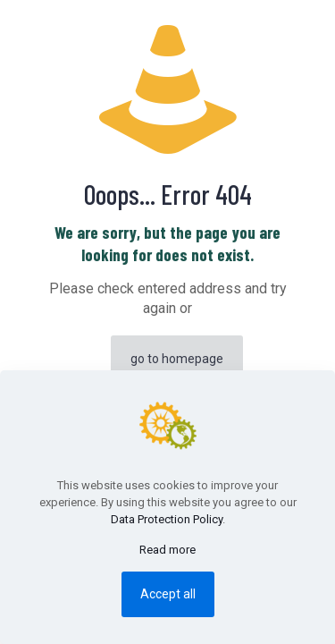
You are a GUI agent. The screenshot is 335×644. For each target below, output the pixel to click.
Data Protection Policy (167, 519)
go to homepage (177, 359)
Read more (167, 550)
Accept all (168, 594)
